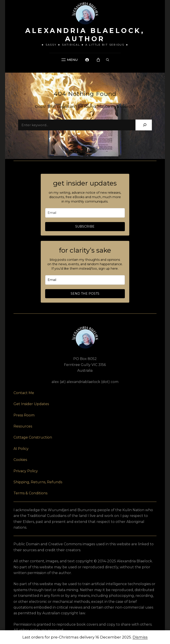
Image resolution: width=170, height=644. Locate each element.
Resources (23, 426)
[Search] (145, 125)
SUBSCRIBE (85, 226)
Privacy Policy (26, 471)
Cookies (20, 460)
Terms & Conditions (30, 493)
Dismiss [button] (140, 637)
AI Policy (21, 449)
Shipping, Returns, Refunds (38, 482)
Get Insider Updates (31, 404)
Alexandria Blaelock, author (85, 35)
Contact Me (24, 393)
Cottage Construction (33, 437)
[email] (85, 213)
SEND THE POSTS (85, 294)
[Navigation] (69, 60)
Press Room (24, 415)
